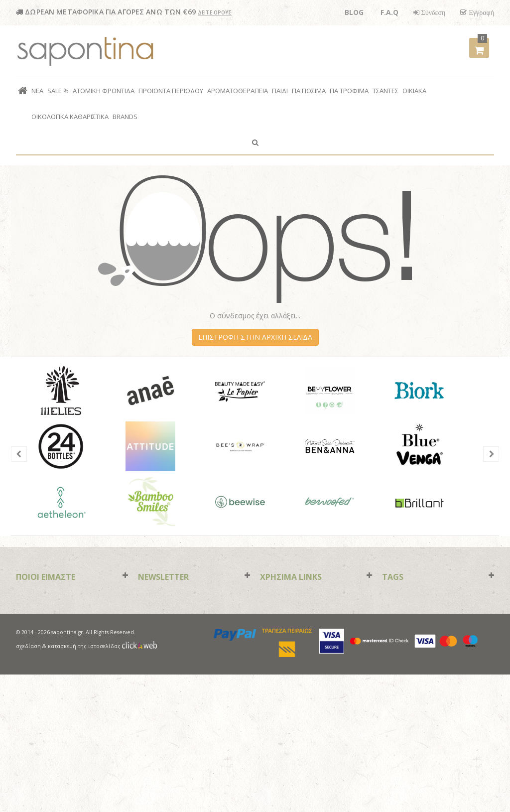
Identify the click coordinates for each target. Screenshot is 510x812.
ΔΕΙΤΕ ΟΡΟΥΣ (215, 12)
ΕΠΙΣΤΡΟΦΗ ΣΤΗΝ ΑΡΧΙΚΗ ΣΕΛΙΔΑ (255, 337)
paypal (235, 772)
